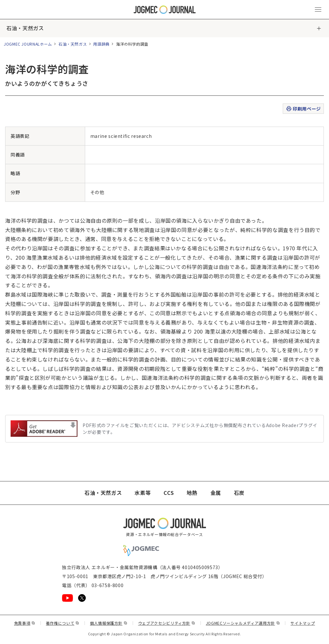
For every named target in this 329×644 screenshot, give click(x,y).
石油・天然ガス (25, 28)
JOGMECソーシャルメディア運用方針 (243, 623)
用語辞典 (101, 44)
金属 (216, 493)
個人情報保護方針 (109, 623)
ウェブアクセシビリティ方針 (167, 623)
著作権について (63, 623)
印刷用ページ (303, 109)
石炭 (239, 493)
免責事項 (25, 623)
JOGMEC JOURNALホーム (28, 44)
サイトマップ (303, 623)
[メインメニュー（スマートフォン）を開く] (318, 10)
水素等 (143, 493)
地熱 (192, 493)
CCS (169, 493)
